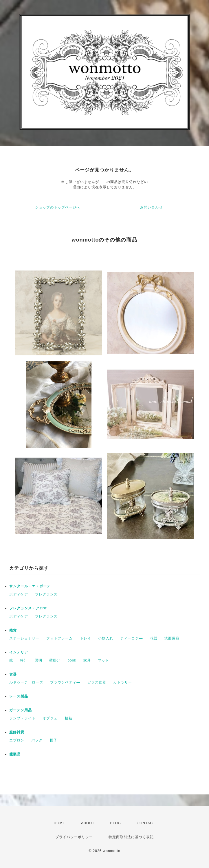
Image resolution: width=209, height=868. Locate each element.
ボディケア (19, 594)
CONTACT (146, 823)
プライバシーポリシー (74, 837)
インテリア (19, 652)
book (72, 660)
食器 (13, 674)
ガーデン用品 (21, 710)
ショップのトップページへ (58, 207)
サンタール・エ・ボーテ (30, 586)
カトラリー (123, 682)
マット (103, 660)
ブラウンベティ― (65, 682)
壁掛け (55, 660)
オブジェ (50, 718)
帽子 (54, 740)
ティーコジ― (131, 638)
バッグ (37, 740)
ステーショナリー (24, 638)
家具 (87, 660)
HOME (60, 823)
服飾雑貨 (17, 732)
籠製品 (15, 754)
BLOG (116, 823)
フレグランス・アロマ (28, 608)
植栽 (69, 718)
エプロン (17, 740)
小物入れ (106, 638)
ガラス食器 (97, 682)
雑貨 (13, 630)
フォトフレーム (59, 638)
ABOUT (88, 823)
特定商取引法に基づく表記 (131, 837)
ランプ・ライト (22, 718)
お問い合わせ (151, 207)
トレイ (86, 638)
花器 (154, 638)
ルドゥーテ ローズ (26, 682)
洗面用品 (172, 638)
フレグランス (46, 594)
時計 (24, 660)
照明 (38, 660)
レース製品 (19, 696)
